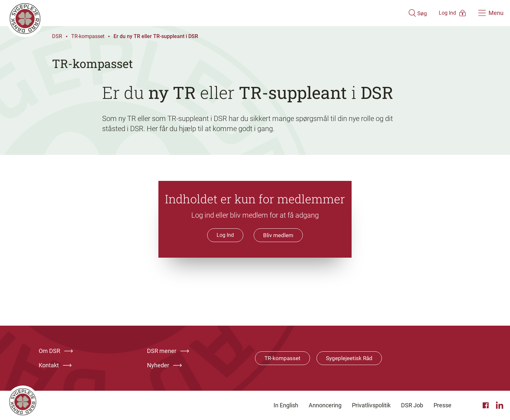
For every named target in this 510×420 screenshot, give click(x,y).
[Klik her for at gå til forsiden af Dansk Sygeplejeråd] (197, 13)
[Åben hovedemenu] (491, 13)
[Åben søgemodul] (399, 13)
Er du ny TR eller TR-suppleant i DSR (156, 36)
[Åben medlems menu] (443, 13)
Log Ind (225, 235)
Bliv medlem (278, 235)
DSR (57, 36)
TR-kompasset (88, 36)
